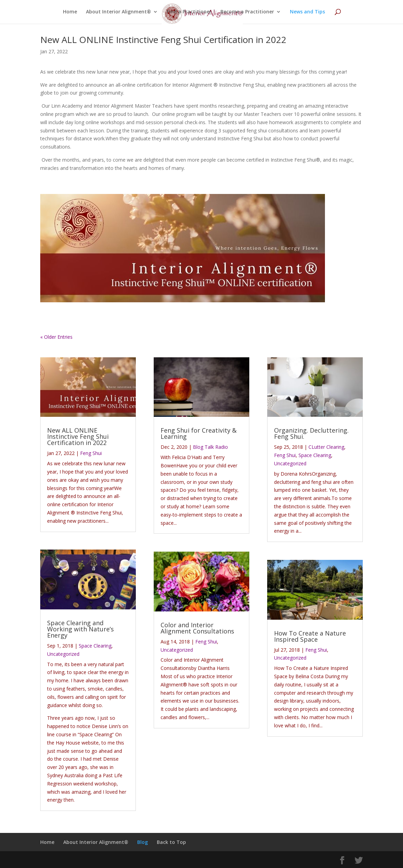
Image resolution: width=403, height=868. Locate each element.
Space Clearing (95, 646)
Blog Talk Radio (210, 447)
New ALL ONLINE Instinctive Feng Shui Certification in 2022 (163, 40)
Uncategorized (63, 654)
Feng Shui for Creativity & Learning (199, 433)
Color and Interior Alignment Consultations (197, 628)
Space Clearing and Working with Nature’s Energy (80, 629)
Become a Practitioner (247, 12)
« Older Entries (56, 337)
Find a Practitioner (189, 12)
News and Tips (307, 12)
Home (70, 12)
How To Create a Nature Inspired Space (310, 636)
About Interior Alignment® (118, 12)
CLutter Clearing (326, 447)
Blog (143, 842)
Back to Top (171, 842)
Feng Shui (91, 453)
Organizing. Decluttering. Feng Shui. (311, 433)
